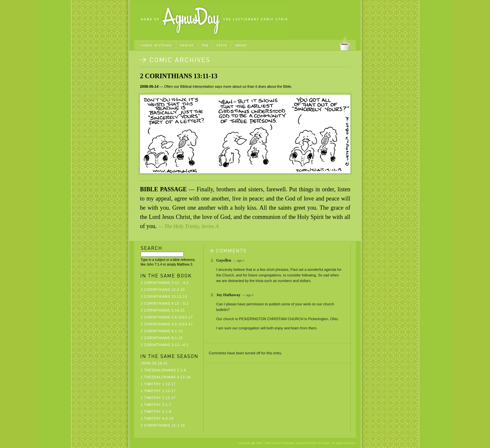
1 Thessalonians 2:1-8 (163, 370)
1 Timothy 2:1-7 (156, 405)
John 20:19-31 (154, 363)
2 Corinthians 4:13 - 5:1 (165, 304)
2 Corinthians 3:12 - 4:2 (165, 283)
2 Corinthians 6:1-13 (162, 331)
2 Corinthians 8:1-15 (162, 338)
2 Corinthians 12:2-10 (163, 290)
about (241, 45)
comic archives (156, 45)
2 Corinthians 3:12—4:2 (164, 345)
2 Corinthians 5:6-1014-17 (167, 317)
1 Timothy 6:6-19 (157, 419)
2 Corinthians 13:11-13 (179, 76)
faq (205, 45)
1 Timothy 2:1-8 (156, 412)
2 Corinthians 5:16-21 (163, 310)
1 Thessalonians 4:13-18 (166, 377)
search (187, 45)
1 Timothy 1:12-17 (158, 384)
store (222, 45)
